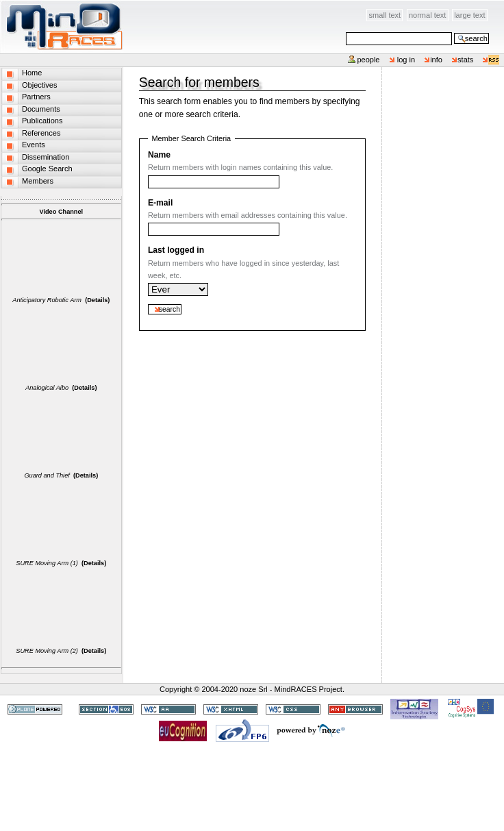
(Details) (97, 300)
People (368, 60)
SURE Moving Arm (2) (47, 651)
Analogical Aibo (47, 388)
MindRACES (62, 27)
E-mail (160, 203)
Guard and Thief (47, 475)
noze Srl (253, 689)
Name (159, 155)
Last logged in (176, 250)
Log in (406, 60)
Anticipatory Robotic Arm (47, 300)
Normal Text (428, 15)
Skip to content (124, 8)
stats (465, 60)
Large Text (469, 15)
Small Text (385, 15)
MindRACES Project (308, 689)
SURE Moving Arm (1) (47, 563)
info (436, 60)
